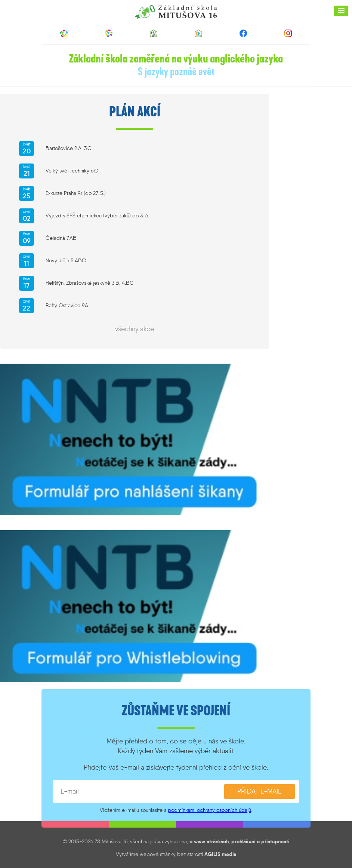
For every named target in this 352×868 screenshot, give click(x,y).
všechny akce (135, 329)
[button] (341, 11)
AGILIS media (220, 854)
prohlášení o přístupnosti (260, 841)
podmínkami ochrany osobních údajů (209, 810)
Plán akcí (135, 112)
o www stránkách (209, 841)
